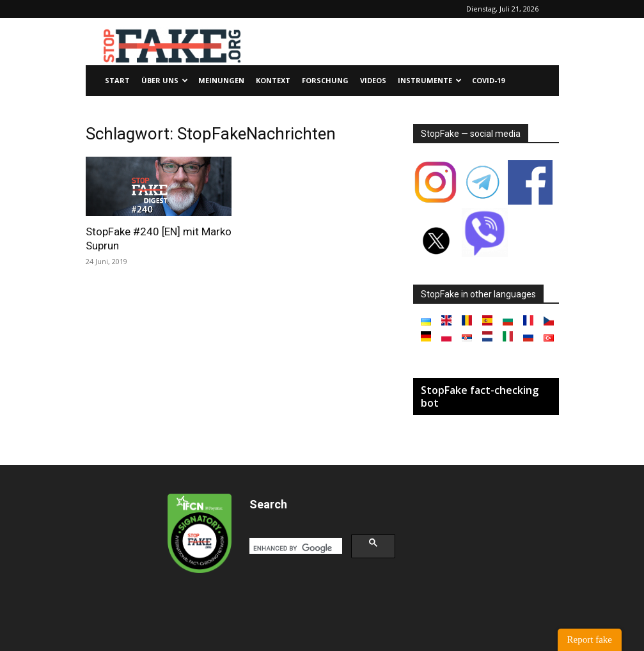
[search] (295, 548)
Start (117, 80)
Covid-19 (488, 80)
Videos (373, 80)
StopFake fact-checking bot (480, 396)
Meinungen (221, 80)
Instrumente (430, 80)
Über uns (165, 80)
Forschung (325, 80)
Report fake (590, 639)
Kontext (273, 80)
